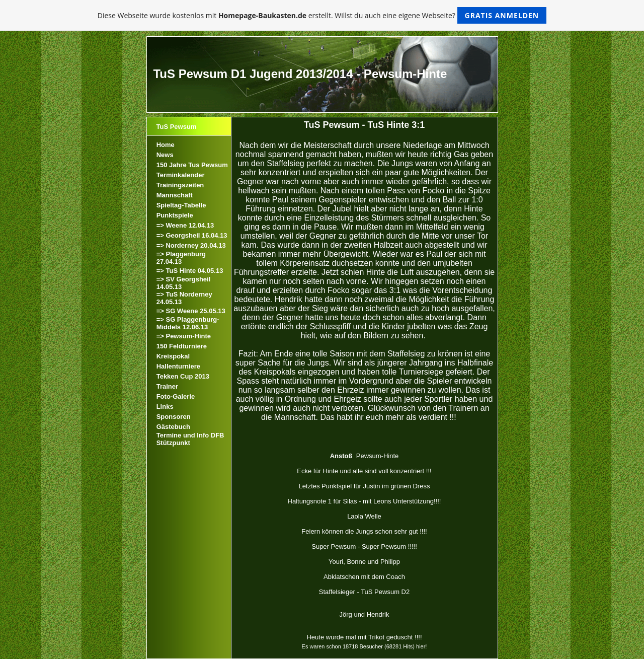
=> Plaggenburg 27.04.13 (181, 258)
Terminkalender (181, 175)
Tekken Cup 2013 (183, 376)
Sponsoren (174, 417)
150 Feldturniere (182, 346)
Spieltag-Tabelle (181, 205)
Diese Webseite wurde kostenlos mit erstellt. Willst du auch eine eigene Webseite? (322, 15)
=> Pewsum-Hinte (184, 336)
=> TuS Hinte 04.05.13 (190, 271)
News (165, 155)
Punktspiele (175, 215)
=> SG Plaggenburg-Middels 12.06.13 (188, 323)
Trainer (167, 386)
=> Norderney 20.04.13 (191, 245)
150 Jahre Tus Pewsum (192, 165)
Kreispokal (173, 356)
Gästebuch (173, 427)
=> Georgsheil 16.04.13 (192, 235)
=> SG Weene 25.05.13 (191, 311)
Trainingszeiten (180, 185)
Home (166, 145)
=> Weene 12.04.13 (185, 225)
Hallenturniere (178, 366)
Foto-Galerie (176, 396)
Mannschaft (175, 195)
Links (165, 407)
